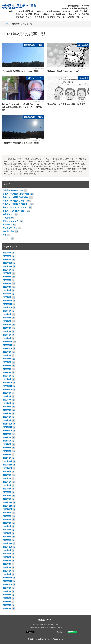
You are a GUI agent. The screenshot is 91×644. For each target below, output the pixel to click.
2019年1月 (7, 540)
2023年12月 (8, 342)
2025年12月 (8, 263)
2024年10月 (8, 307)
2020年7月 (7, 478)
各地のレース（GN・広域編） (28, 14)
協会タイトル (74, 14)
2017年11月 (8, 581)
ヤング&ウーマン (53, 17)
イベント (85, 17)
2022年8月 (7, 396)
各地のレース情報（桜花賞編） (76, 11)
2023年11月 (8, 345)
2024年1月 (7, 338)
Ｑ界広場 (85, 14)
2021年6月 (7, 441)
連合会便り (39, 17)
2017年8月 (7, 591)
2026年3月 (7, 253)
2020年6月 (7, 482)
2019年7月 (7, 520)
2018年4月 (7, 564)
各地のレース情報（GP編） (49, 11)
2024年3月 (7, 331)
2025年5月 (7, 284)
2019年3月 (7, 533)
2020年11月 (8, 465)
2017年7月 (7, 595)
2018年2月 (7, 571)
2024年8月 (7, 314)
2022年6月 (7, 403)
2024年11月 (8, 304)
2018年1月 (7, 574)
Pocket (60, 632)
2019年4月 (7, 530)
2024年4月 (7, 328)
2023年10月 (8, 349)
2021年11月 (8, 427)
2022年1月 (7, 420)
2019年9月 (7, 513)
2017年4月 (7, 605)
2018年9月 (7, 550)
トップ (5, 24)
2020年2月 (7, 496)
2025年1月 (7, 297)
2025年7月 (7, 277)
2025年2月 (7, 294)
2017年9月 (7, 588)
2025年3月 (7, 290)
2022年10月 (8, 390)
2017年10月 (8, 585)
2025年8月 (7, 273)
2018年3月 (7, 567)
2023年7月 (7, 359)
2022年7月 (7, 400)
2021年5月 (7, 444)
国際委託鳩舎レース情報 (79, 6)
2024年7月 (7, 318)
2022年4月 (7, 410)
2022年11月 (8, 386)
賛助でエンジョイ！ (24, 17)
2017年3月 (7, 609)
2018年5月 (7, 561)
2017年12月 (8, 578)
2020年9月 (7, 472)
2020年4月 (7, 489)
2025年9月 (7, 270)
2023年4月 (7, 369)
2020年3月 (7, 492)
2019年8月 (7, 516)
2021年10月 (8, 431)
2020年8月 (7, 475)
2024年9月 (7, 311)
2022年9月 (7, 393)
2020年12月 (8, 461)
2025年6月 (7, 280)
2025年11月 (8, 266)
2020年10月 (8, 468)
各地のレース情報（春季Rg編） (76, 8)
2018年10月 (8, 547)
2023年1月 (7, 379)
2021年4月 (7, 448)
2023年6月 (7, 362)
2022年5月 (7, 407)
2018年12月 (8, 543)
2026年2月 (7, 256)
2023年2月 (7, 376)
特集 (78, 17)
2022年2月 (7, 417)
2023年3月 (7, 373)
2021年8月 (7, 434)
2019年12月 (8, 502)
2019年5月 (7, 526)
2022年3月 (7, 414)
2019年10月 (8, 509)
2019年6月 (7, 523)
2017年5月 (7, 602)
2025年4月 (7, 287)
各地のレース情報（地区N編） (22, 11)
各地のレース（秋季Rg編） (55, 14)
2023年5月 (7, 366)
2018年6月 (7, 557)
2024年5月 (7, 325)
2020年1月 (7, 499)
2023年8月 (7, 355)
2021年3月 (7, 451)
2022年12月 (8, 383)
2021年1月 (7, 458)
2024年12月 (8, 301)
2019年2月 (7, 537)
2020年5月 (7, 485)
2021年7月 (7, 438)
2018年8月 (7, 554)
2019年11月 (8, 506)
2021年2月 (7, 455)
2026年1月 (7, 260)
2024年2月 (7, 335)
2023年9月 (7, 352)
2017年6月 (7, 598)
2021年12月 (8, 424)
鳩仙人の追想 (68, 17)
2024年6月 (7, 321)
